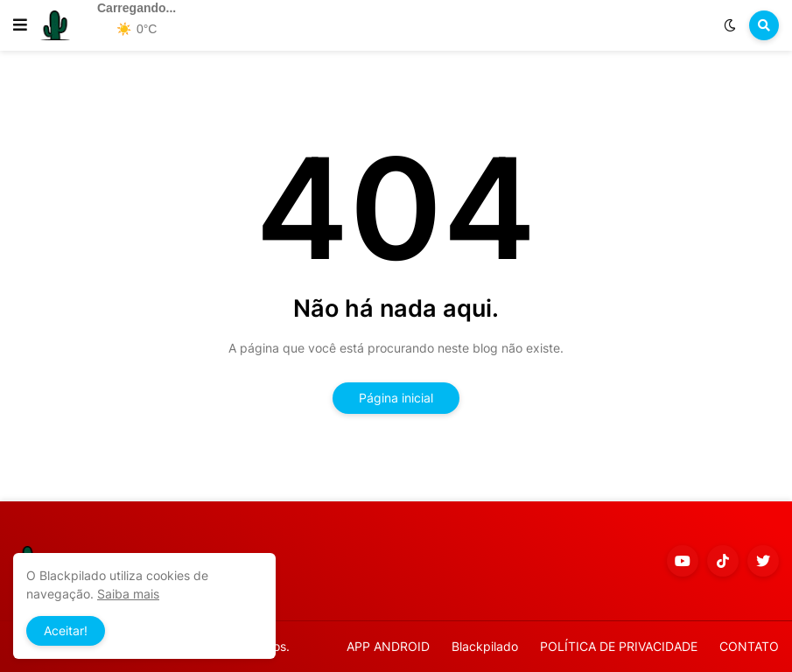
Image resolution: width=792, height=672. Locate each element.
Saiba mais (128, 594)
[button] (20, 25)
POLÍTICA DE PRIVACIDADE (619, 646)
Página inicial (396, 398)
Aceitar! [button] (66, 630)
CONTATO (749, 646)
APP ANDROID (388, 646)
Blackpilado (485, 646)
